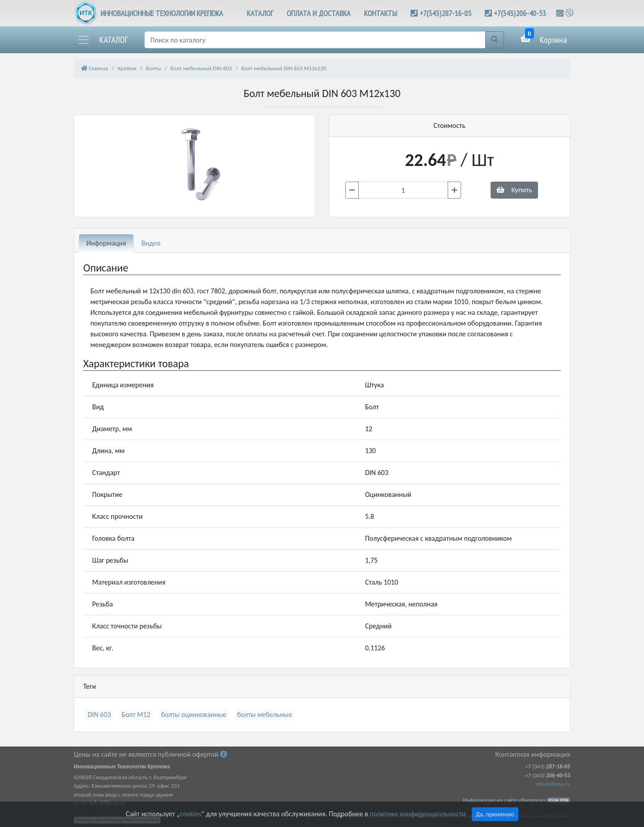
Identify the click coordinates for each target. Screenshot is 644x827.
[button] (102, 40)
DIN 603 (99, 715)
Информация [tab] (106, 243)
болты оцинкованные (194, 715)
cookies (191, 814)
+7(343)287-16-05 (445, 13)
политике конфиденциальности (418, 814)
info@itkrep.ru (553, 784)
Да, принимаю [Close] (495, 814)
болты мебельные (265, 715)
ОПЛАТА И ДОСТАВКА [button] (319, 13)
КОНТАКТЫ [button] (381, 13)
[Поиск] (315, 40)
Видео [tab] (151, 243)
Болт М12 (136, 715)
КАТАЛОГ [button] (260, 13)
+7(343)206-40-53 (520, 13)
